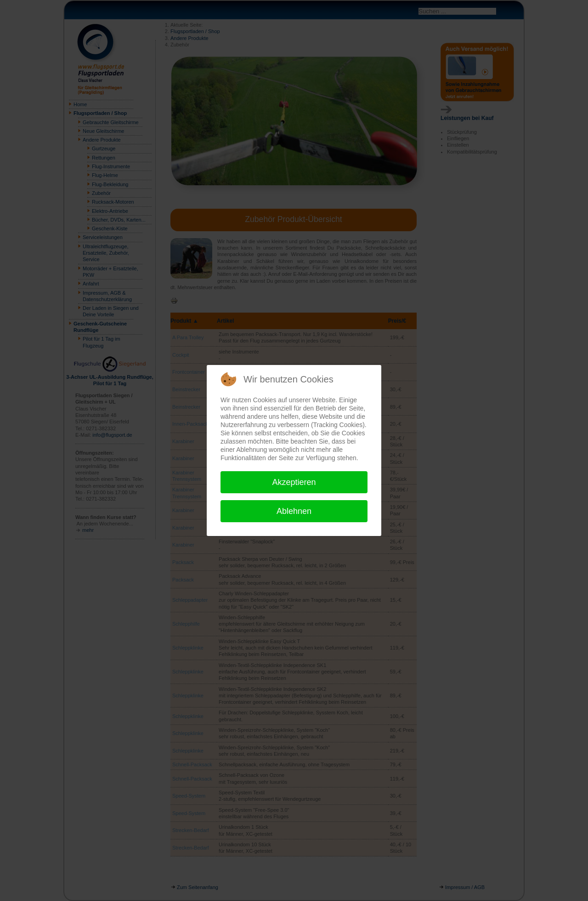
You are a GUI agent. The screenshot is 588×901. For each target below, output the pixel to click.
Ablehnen (294, 511)
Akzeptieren (294, 482)
